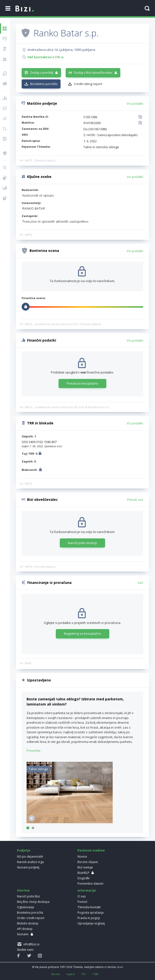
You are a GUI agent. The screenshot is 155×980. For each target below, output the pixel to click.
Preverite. (34, 750)
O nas (82, 896)
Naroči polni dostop (82, 543)
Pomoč (82, 902)
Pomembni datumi (90, 884)
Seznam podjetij (28, 867)
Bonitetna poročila (30, 913)
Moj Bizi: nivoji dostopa (33, 902)
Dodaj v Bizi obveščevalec (93, 72)
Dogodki (84, 878)
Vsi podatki (135, 103)
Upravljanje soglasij (91, 923)
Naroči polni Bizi (28, 896)
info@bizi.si (31, 944)
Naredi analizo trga (30, 862)
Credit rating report (88, 84)
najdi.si (71, 974)
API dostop (25, 929)
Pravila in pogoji (89, 918)
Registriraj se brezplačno (83, 634)
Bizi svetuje (85, 867)
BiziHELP (83, 873)
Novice (82, 857)
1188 (95, 974)
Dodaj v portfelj (42, 72)
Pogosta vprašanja (91, 913)
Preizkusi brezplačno (82, 383)
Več (140, 583)
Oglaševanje (26, 907)
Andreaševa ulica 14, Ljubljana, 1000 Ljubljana (61, 50)
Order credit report (31, 918)
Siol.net (55, 974)
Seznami (23, 934)
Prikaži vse (135, 500)
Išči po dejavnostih (30, 857)
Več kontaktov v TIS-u (46, 57)
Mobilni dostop (28, 923)
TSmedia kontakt (89, 907)
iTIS (84, 974)
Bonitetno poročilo (44, 84)
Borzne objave (88, 862)
